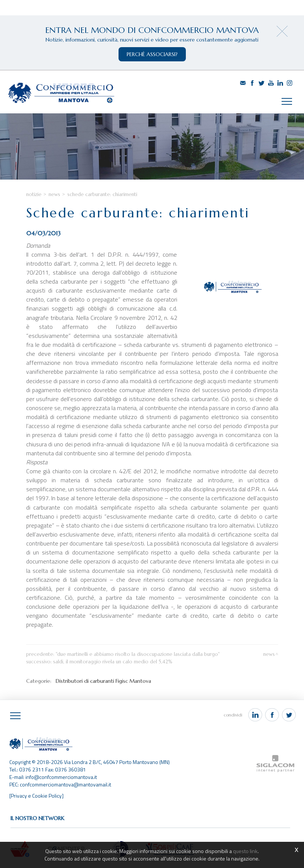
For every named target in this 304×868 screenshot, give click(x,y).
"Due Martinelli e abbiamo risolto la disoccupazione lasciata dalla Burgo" (138, 654)
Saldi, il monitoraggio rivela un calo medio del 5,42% (113, 662)
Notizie (34, 194)
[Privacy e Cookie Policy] (36, 796)
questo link (245, 851)
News (54, 194)
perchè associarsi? (152, 54)
